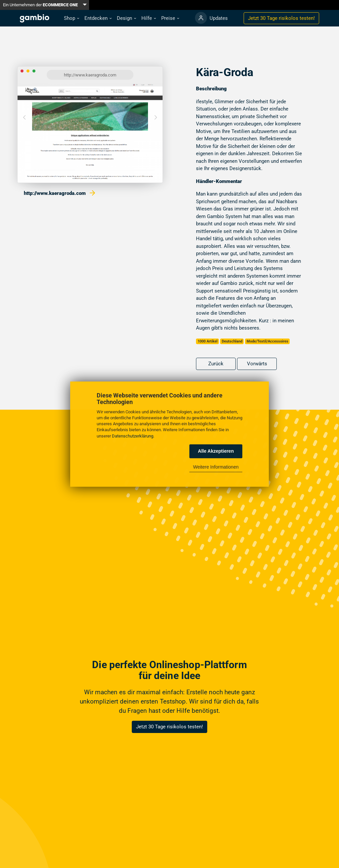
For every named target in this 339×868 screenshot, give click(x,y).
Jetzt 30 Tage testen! (281, 18)
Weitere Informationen (216, 467)
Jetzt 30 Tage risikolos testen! (169, 727)
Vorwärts (257, 364)
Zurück (216, 364)
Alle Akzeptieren (216, 451)
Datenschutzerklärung (133, 436)
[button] (72, 18)
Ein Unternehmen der (40, 5)
